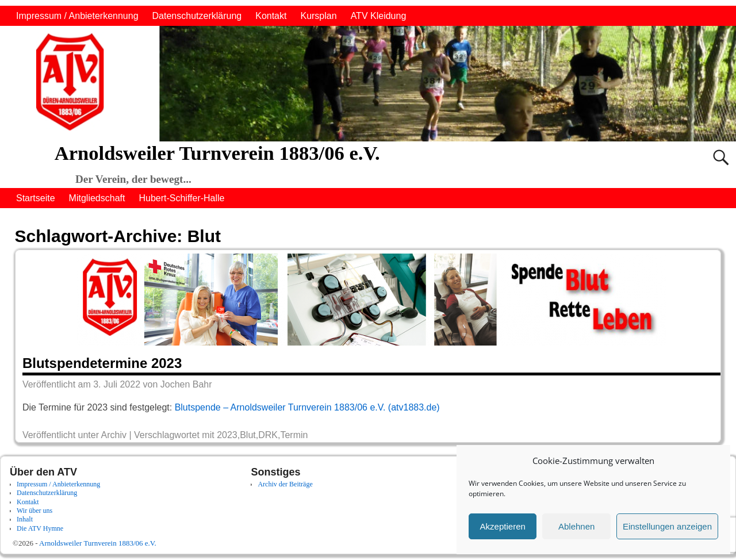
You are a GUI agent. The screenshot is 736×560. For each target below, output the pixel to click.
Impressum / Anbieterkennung (77, 16)
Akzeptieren (503, 526)
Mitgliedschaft (97, 198)
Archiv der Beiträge (285, 484)
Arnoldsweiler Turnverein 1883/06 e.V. (217, 153)
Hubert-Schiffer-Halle (181, 198)
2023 (227, 435)
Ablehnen (576, 526)
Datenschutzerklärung (197, 16)
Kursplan (318, 16)
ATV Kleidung (379, 16)
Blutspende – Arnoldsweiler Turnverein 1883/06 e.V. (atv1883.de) (307, 407)
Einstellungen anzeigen (667, 526)
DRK (268, 435)
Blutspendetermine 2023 (102, 363)
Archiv (114, 435)
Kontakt (271, 16)
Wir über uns (34, 511)
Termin (294, 435)
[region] (368, 84)
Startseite (36, 198)
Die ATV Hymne (40, 528)
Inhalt (25, 519)
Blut (248, 435)
